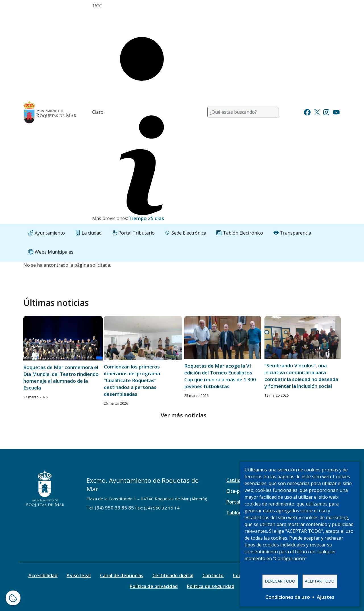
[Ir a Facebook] (307, 112)
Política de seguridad (211, 586)
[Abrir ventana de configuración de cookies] (13, 598)
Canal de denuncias (122, 575)
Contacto (213, 575)
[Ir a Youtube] (336, 112)
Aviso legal (79, 575)
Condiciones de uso (288, 597)
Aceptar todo (320, 581)
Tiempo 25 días (147, 218)
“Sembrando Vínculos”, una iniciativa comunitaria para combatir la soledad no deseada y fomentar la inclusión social (301, 376)
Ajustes (326, 597)
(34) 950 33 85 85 (114, 508)
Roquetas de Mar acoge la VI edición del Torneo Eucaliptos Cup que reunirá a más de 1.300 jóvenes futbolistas (220, 376)
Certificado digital (173, 575)
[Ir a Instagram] (326, 112)
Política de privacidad (154, 586)
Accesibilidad (43, 575)
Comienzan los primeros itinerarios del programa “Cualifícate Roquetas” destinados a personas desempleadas (132, 380)
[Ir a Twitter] (317, 112)
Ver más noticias (184, 415)
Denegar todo (280, 581)
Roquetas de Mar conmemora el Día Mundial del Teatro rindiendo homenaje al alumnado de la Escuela (61, 377)
